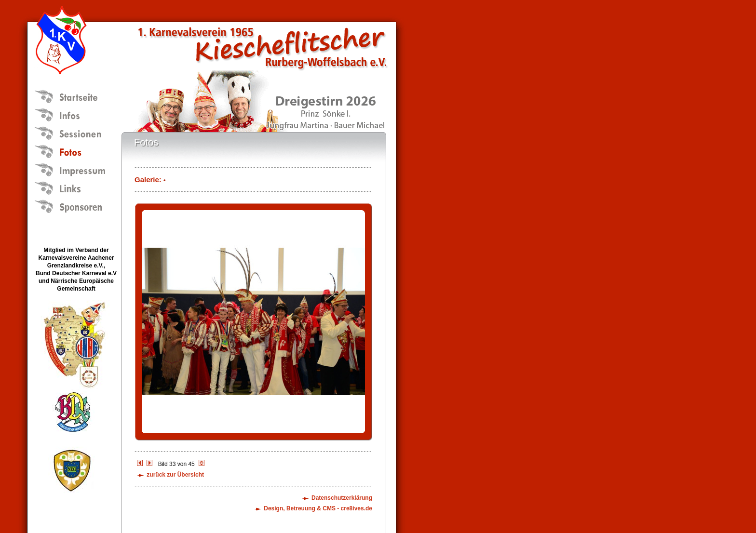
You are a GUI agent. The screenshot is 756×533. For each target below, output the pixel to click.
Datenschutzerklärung (342, 498)
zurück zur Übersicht (175, 475)
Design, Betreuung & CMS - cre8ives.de (318, 508)
